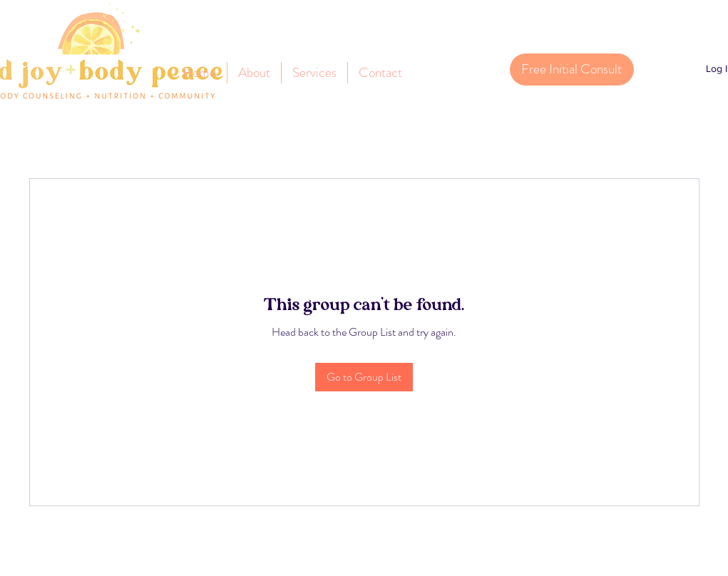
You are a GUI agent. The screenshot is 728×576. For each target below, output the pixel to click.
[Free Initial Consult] (572, 70)
